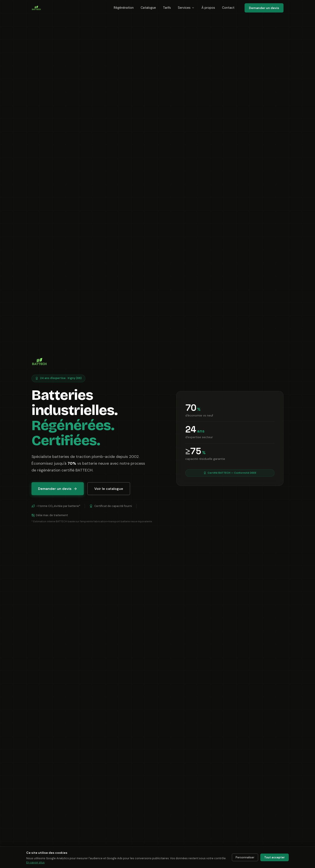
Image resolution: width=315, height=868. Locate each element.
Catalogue (148, 8)
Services (186, 8)
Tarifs (167, 8)
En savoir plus (35, 862)
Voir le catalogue (109, 489)
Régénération (124, 8)
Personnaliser (245, 857)
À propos (208, 8)
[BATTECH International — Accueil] (36, 8)
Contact (228, 8)
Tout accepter (275, 857)
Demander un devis (264, 8)
